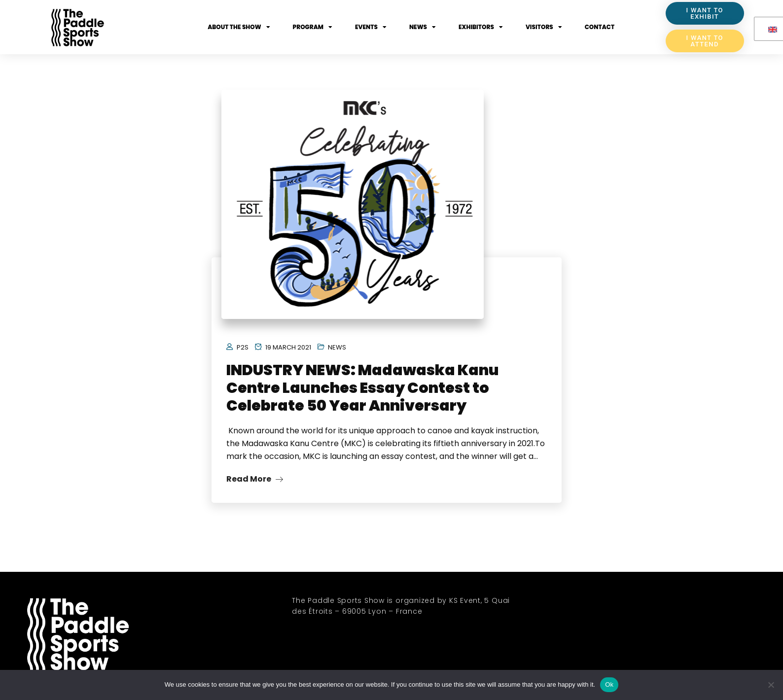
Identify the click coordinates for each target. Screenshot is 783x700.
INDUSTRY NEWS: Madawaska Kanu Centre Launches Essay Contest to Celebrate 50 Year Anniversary (363, 392)
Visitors (544, 27)
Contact (600, 27)
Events (371, 27)
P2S (243, 351)
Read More (255, 483)
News (423, 27)
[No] (771, 685)
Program (313, 27)
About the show (239, 27)
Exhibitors (481, 27)
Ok (609, 684)
